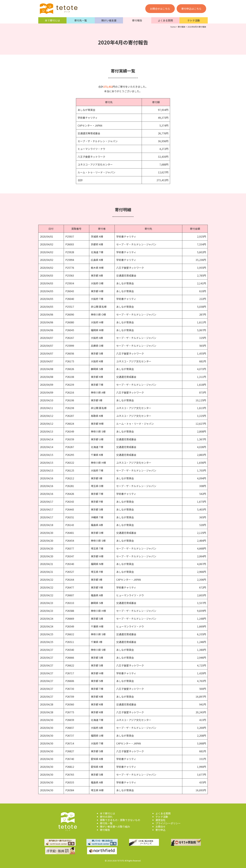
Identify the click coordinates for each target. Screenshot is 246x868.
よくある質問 (165, 20)
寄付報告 (137, 20)
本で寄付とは (52, 20)
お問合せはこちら (160, 9)
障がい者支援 (109, 20)
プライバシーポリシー (168, 823)
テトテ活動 (194, 20)
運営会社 (160, 820)
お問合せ (160, 827)
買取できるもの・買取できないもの (120, 820)
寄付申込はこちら (191, 9)
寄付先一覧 (81, 20)
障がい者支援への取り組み (115, 827)
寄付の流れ (106, 817)
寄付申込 (160, 830)
